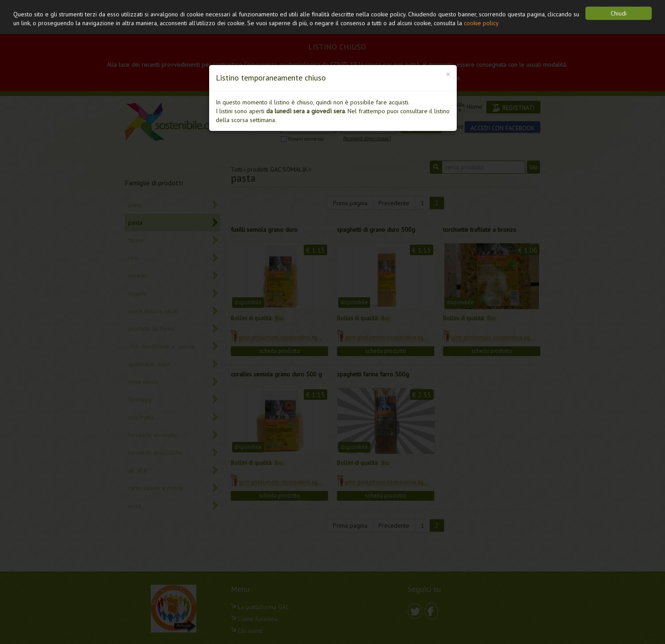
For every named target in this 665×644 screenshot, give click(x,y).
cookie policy (481, 23)
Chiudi (619, 13)
